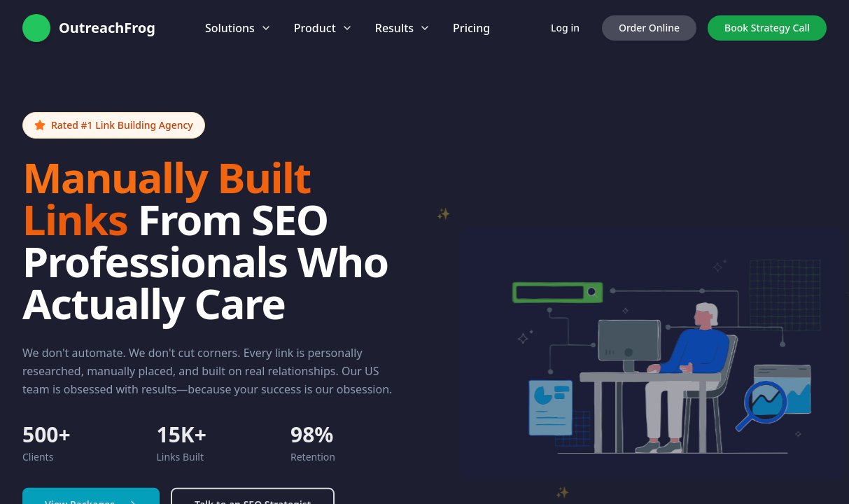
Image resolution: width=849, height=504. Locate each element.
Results (403, 28)
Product (323, 28)
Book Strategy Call (767, 28)
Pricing (471, 28)
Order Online (649, 28)
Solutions (238, 28)
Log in (565, 28)
